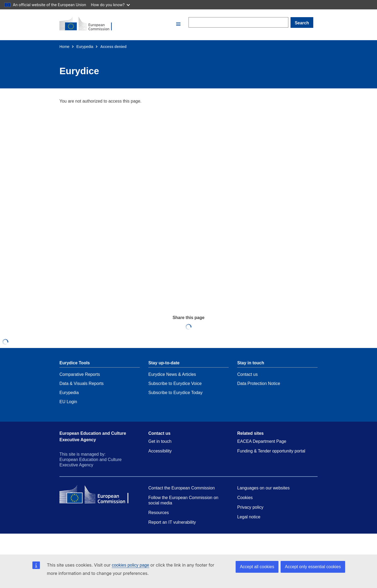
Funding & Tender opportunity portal (271, 451)
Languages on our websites (263, 488)
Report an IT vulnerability (172, 522)
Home (64, 47)
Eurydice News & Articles (172, 374)
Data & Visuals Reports (82, 383)
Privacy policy (250, 507)
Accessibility (160, 451)
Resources (159, 513)
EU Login (68, 402)
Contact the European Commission (182, 488)
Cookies (245, 498)
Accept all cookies (257, 567)
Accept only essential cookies (313, 567)
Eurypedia (85, 47)
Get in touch (160, 441)
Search (302, 23)
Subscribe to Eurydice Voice (175, 383)
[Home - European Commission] (117, 24)
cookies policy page (130, 565)
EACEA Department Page (262, 441)
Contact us (247, 374)
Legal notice (249, 517)
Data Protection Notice (259, 383)
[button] (178, 24)
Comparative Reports (80, 374)
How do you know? (111, 5)
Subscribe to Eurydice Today (175, 393)
